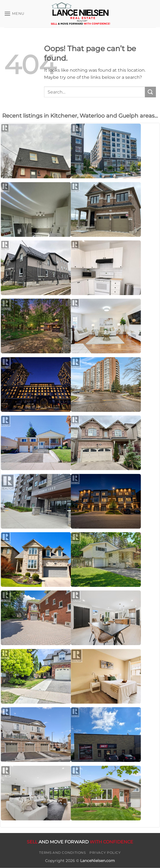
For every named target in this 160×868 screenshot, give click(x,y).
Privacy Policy (105, 853)
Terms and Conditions (62, 853)
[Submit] (150, 92)
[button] (14, 14)
